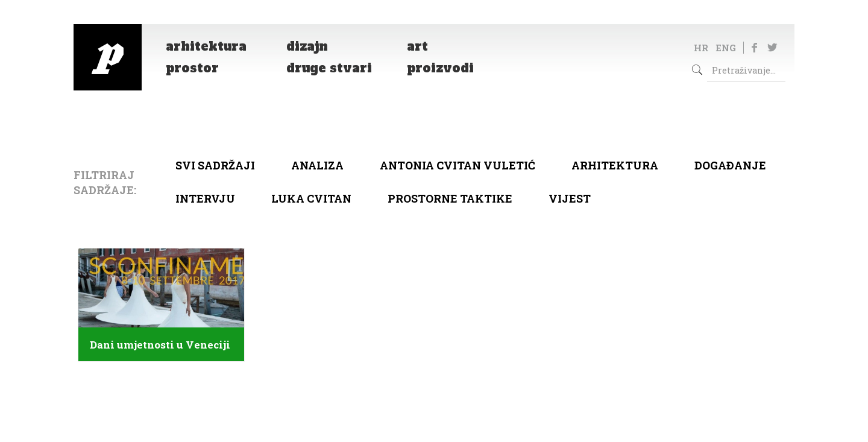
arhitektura (615, 165)
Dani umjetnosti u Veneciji (160, 345)
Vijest (570, 198)
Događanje (730, 165)
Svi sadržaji (215, 165)
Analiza (317, 165)
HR (701, 48)
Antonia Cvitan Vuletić (458, 165)
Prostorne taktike (450, 198)
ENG (726, 48)
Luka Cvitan (311, 198)
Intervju (205, 198)
